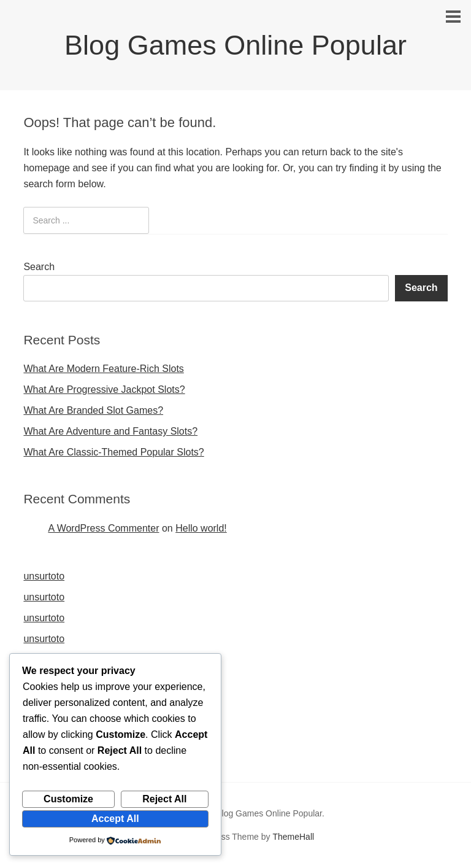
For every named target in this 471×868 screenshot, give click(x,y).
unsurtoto (44, 576)
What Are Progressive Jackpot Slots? (104, 389)
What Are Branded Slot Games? (93, 410)
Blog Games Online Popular (235, 45)
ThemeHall (293, 837)
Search (39, 267)
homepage (47, 168)
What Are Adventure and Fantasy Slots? (110, 431)
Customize (68, 799)
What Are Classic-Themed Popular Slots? (113, 452)
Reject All (164, 799)
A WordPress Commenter (103, 528)
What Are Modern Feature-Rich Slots (103, 369)
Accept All (115, 819)
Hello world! (201, 528)
